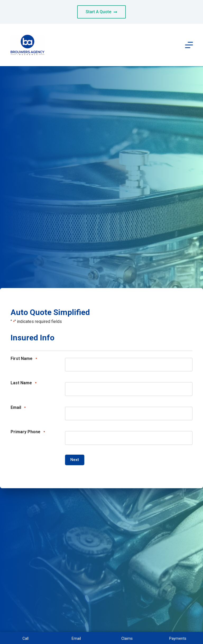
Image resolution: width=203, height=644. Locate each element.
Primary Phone (28, 432)
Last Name (24, 383)
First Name (24, 359)
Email (18, 408)
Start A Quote (101, 12)
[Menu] (189, 45)
